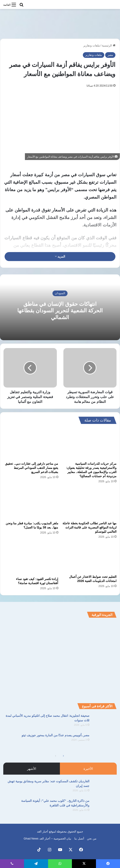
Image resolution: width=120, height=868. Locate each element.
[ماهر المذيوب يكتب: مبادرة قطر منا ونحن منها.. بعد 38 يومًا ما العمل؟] (31, 504)
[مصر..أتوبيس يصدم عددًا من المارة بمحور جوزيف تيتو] (105, 741)
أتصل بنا (79, 839)
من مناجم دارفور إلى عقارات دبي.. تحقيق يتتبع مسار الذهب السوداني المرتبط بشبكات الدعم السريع (32, 468)
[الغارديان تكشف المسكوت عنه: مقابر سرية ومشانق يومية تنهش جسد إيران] (105, 787)
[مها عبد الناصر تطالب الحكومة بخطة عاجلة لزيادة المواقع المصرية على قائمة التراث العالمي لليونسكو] (89, 504)
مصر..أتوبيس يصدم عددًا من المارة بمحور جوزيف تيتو (56, 735)
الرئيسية (109, 45)
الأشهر (32, 769)
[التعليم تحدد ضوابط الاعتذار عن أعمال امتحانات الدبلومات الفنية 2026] (89, 558)
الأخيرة (88, 769)
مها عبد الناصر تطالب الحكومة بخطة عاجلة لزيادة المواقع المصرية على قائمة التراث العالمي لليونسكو (90, 527)
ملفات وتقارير (92, 45)
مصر (110, 55)
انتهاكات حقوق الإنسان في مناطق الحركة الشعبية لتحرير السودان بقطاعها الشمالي (60, 311)
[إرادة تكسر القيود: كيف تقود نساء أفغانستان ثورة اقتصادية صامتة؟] (31, 559)
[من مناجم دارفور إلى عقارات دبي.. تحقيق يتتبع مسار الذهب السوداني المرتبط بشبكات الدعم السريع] (31, 444)
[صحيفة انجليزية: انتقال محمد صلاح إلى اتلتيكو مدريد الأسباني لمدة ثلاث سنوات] (105, 722)
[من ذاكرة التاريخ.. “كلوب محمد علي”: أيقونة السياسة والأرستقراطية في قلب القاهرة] (105, 807)
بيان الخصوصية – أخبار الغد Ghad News (47, 839)
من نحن (92, 839)
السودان (60, 293)
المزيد (60, 256)
